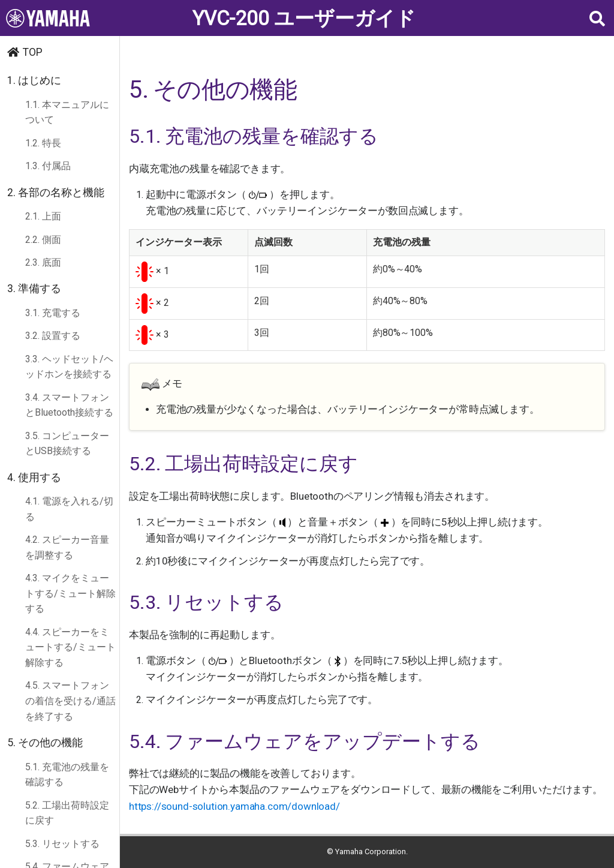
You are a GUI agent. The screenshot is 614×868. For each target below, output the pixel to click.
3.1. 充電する (53, 313)
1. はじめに (34, 80)
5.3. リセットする (62, 844)
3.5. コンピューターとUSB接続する (67, 444)
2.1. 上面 (43, 216)
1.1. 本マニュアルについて (67, 112)
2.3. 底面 (43, 262)
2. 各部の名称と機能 (56, 193)
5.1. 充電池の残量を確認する (67, 775)
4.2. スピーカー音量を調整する (67, 547)
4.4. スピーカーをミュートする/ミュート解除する (70, 647)
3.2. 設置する (53, 336)
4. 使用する (34, 477)
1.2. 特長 (43, 143)
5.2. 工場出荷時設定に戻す (67, 813)
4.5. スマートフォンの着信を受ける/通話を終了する (70, 701)
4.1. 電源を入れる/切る (69, 509)
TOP (33, 52)
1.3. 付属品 (48, 166)
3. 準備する (34, 289)
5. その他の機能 (45, 743)
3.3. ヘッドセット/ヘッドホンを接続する (69, 367)
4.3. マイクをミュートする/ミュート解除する (70, 593)
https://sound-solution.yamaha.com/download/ (234, 806)
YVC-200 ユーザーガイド (304, 18)
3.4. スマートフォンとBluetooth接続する (69, 405)
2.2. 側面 (43, 240)
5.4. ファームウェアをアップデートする (305, 741)
